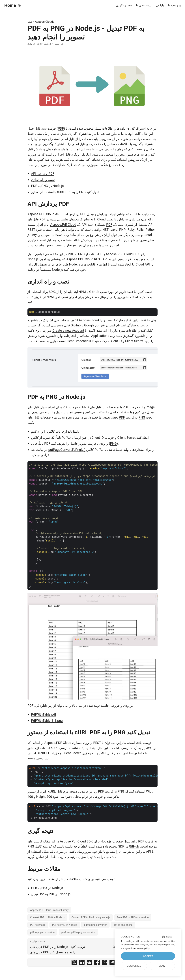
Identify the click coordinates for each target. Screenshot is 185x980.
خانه (30, 22)
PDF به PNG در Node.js (47, 186)
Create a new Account (68, 330)
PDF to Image (38, 925)
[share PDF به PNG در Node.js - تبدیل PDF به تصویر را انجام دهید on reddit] (89, 963)
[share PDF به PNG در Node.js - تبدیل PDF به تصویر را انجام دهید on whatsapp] (105, 963)
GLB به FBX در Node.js (47, 888)
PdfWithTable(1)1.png (47, 721)
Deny (162, 966)
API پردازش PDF (43, 173)
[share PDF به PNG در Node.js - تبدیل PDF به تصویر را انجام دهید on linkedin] (82, 963)
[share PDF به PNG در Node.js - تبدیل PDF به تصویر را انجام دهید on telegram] (112, 963)
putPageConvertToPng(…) (67, 450)
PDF (61, 128)
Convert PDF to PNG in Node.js (47, 917)
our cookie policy (142, 948)
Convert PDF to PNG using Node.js (91, 917)
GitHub (94, 292)
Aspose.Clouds (45, 22)
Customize (134, 966)
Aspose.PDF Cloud (41, 214)
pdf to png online (123, 925)
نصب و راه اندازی (43, 180)
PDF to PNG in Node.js (65, 925)
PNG (81, 254)
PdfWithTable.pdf (44, 714)
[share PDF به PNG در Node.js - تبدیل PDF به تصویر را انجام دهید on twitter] (74, 963)
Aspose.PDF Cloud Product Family (49, 910)
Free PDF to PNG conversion (133, 917)
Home (10, 5)
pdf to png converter (95, 925)
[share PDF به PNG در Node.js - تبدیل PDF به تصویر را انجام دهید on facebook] (97, 963)
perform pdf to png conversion (78, 932)
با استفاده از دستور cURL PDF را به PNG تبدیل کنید (65, 192)
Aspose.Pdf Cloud (63, 224)
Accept (148, 956)
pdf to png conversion (42, 932)
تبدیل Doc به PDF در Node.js (51, 894)
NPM (82, 292)
